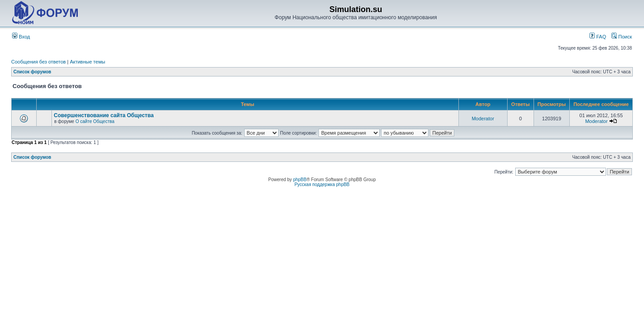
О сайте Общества (95, 121)
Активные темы (87, 62)
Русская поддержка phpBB (322, 184)
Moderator (483, 119)
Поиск (622, 37)
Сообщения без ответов (38, 62)
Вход (21, 37)
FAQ (598, 37)
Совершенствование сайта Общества (104, 115)
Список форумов (32, 72)
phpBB (300, 180)
